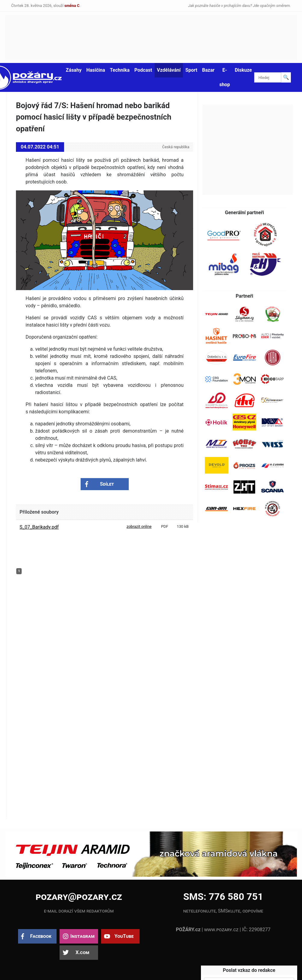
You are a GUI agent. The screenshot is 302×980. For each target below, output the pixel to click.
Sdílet (107, 484)
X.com (82, 952)
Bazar (208, 70)
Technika (120, 70)
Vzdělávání (169, 70)
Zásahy (74, 70)
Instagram (82, 936)
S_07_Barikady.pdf (39, 527)
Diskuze (243, 70)
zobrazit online (139, 526)
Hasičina (96, 70)
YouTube (124, 936)
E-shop (225, 77)
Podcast (143, 70)
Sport (191, 70)
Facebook (41, 936)
